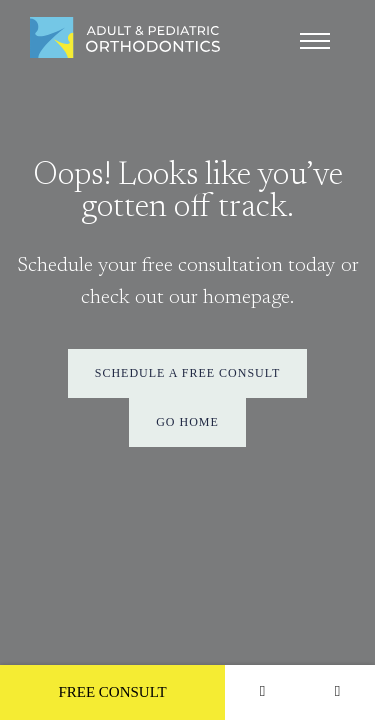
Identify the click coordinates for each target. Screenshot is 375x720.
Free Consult (112, 692)
